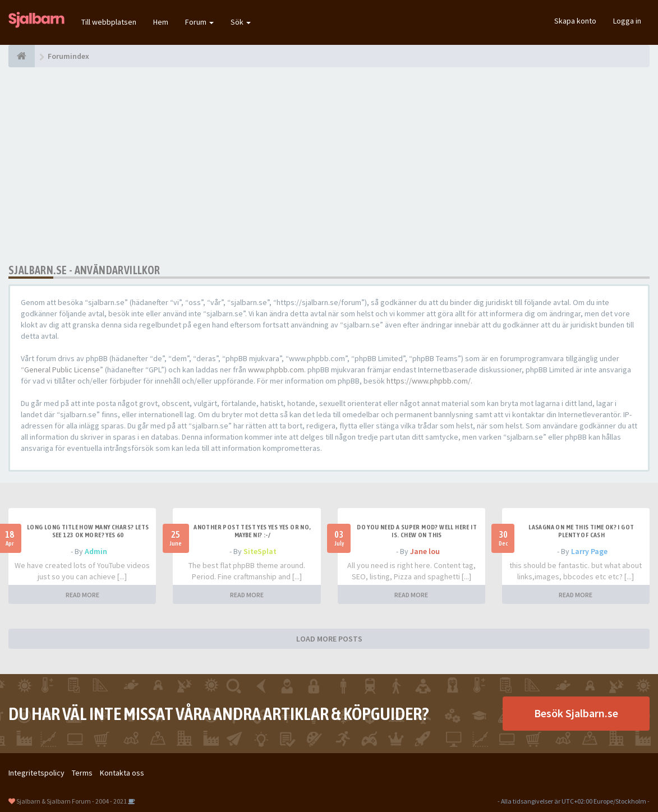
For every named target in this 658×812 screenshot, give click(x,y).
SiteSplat (260, 551)
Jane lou (425, 551)
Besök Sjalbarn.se (576, 713)
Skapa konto (575, 21)
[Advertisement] (329, 165)
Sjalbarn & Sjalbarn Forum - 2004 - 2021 (72, 801)
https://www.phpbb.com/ (429, 381)
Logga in (627, 21)
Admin (96, 551)
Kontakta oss (122, 773)
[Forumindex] (22, 56)
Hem (161, 22)
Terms (82, 773)
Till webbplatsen (109, 22)
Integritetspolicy (36, 773)
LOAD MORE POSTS (329, 639)
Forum (199, 22)
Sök (241, 22)
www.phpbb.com (276, 370)
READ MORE (82, 595)
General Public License (62, 370)
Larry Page (589, 551)
